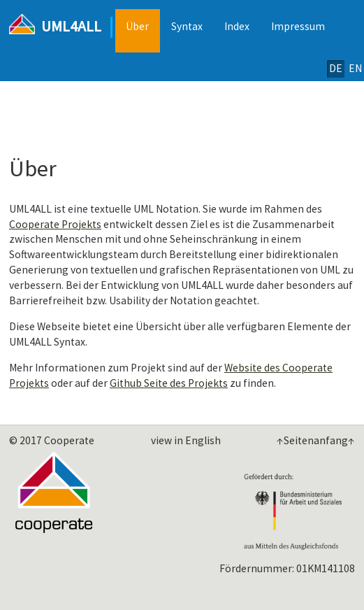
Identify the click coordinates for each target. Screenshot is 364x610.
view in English (186, 440)
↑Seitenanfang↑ (316, 441)
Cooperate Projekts (55, 224)
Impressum (298, 26)
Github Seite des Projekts (169, 383)
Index (237, 26)
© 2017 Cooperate (52, 440)
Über (137, 26)
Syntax (187, 26)
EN (355, 68)
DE (336, 68)
